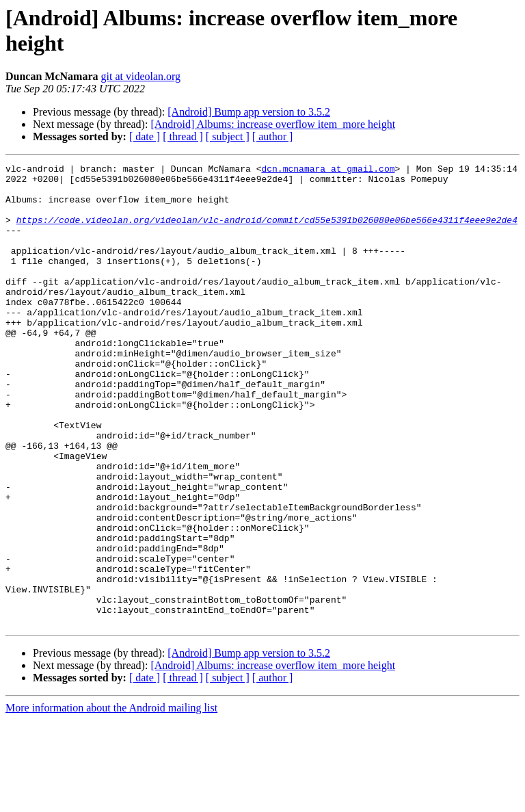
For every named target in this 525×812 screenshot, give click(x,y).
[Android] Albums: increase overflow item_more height (273, 124)
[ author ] (273, 136)
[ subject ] (228, 136)
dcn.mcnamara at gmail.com (328, 170)
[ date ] (145, 136)
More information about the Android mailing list (111, 800)
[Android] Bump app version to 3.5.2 (249, 112)
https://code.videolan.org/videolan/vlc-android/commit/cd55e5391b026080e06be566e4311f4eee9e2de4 (267, 232)
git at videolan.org (141, 76)
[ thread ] (183, 136)
